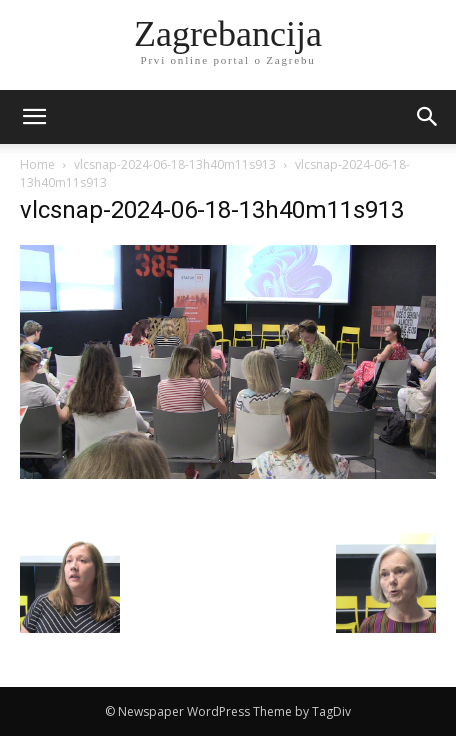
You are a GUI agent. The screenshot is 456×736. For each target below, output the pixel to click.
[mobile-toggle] (34, 117)
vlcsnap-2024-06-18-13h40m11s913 (175, 164)
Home (37, 164)
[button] (428, 117)
